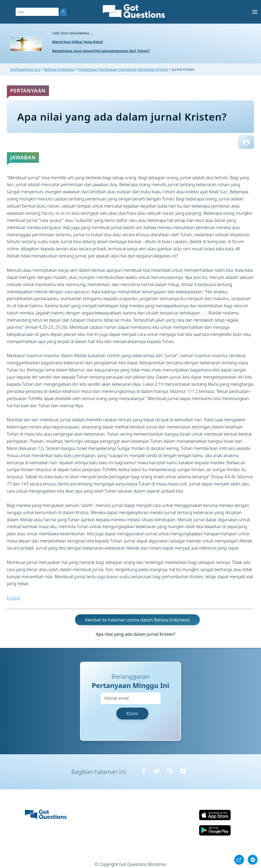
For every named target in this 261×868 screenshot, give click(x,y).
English (14, 598)
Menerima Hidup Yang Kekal (78, 42)
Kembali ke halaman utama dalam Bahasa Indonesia (137, 620)
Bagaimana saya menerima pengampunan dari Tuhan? (101, 51)
